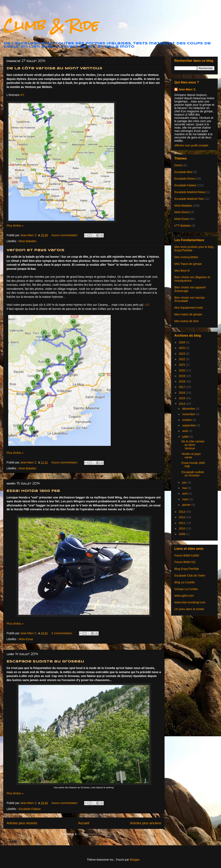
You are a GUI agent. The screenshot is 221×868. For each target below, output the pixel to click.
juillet (186, 437)
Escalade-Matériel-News (190, 192)
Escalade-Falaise (30, 809)
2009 (182, 534)
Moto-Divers (182, 212)
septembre (189, 425)
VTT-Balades (183, 226)
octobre (187, 420)
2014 (182, 404)
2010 (182, 528)
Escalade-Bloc (184, 172)
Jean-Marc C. (187, 89)
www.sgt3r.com (184, 596)
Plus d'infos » (15, 226)
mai (185, 488)
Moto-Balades (27, 241)
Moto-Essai (26, 639)
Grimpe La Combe (186, 589)
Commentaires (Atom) (93, 834)
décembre (189, 409)
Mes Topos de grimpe (188, 264)
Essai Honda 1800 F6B (33, 491)
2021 (182, 365)
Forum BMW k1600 (187, 555)
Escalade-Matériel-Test (189, 199)
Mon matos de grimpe (188, 314)
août (185, 431)
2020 (182, 370)
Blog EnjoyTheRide (187, 569)
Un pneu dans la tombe (189, 609)
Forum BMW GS (185, 562)
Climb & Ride (51, 25)
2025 (182, 348)
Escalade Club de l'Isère (190, 576)
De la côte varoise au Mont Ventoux (54, 68)
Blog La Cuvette (185, 582)
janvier (187, 505)
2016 (182, 393)
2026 (182, 342)
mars (186, 499)
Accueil (84, 823)
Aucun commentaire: (65, 235)
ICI (22, 95)
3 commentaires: (62, 633)
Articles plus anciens (146, 823)
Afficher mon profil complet (191, 145)
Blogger (135, 860)
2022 (182, 359)
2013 (182, 512)
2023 (182, 354)
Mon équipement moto (189, 308)
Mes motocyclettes (186, 257)
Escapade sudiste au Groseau (45, 662)
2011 (182, 523)
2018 (182, 381)
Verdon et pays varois (36, 250)
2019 (182, 376)
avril (185, 494)
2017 (182, 387)
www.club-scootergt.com (190, 602)
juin (185, 482)
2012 (182, 517)
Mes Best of (182, 271)
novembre (189, 414)
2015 (182, 398)
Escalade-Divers (185, 179)
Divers (178, 165)
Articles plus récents (22, 823)
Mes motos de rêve (187, 321)
